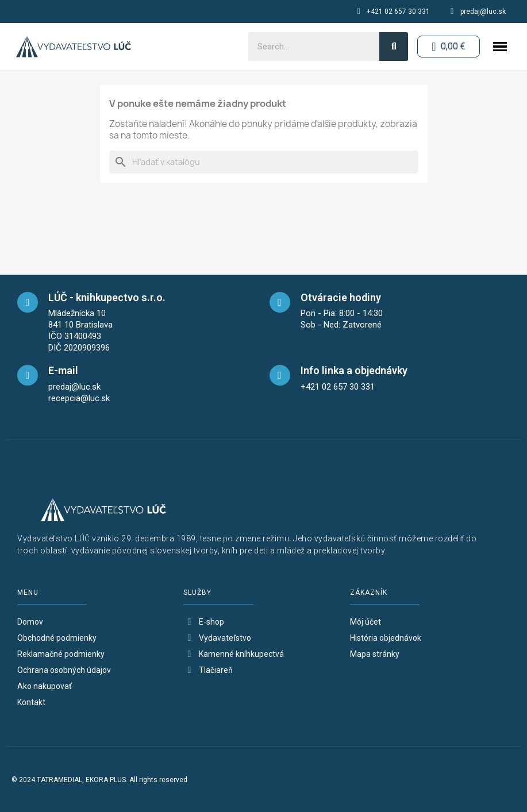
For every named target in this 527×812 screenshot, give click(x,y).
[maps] (28, 302)
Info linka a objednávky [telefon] (354, 370)
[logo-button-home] (74, 47)
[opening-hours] (280, 302)
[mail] (28, 375)
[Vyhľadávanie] (264, 162)
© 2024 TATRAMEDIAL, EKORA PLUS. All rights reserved (99, 780)
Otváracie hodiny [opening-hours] (341, 297)
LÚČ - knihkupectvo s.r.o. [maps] (107, 297)
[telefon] (280, 375)
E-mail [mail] (63, 370)
